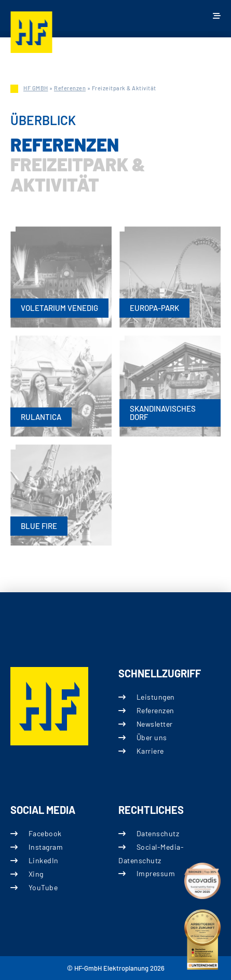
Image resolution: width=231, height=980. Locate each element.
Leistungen (155, 697)
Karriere (150, 751)
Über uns (151, 737)
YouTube (43, 888)
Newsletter (154, 724)
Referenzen (70, 88)
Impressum (155, 874)
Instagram (46, 847)
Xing (36, 874)
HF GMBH (36, 88)
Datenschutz (158, 833)
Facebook (45, 833)
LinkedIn (44, 860)
